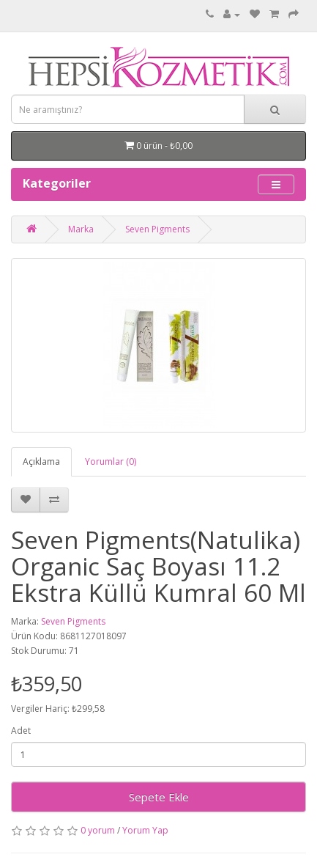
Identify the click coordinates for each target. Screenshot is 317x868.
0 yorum (98, 830)
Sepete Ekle (159, 797)
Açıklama (41, 461)
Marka (81, 229)
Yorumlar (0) (111, 461)
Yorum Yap (145, 830)
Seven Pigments (157, 229)
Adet (21, 731)
